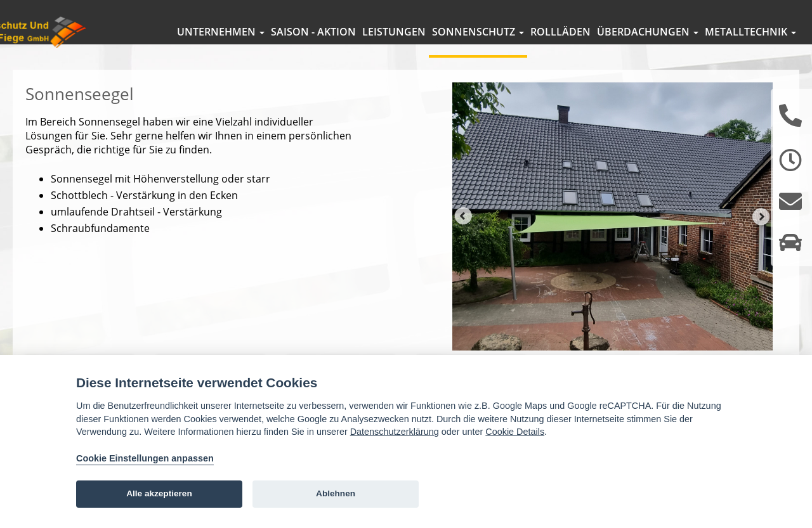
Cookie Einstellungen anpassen (145, 458)
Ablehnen (336, 493)
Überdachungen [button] (648, 32)
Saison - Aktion (313, 32)
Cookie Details (515, 432)
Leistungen (394, 32)
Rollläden (560, 32)
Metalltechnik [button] (750, 32)
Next (761, 235)
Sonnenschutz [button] (478, 32)
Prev (463, 235)
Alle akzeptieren (159, 493)
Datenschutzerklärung (395, 432)
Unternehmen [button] (221, 32)
